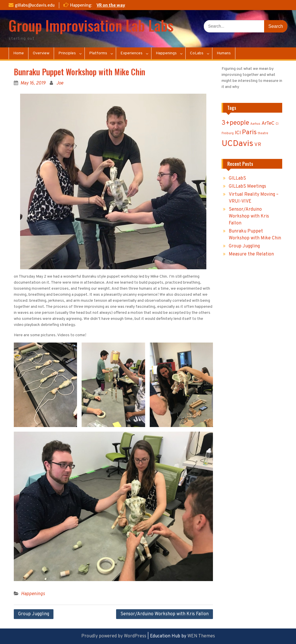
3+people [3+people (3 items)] (235, 123)
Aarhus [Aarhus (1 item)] (255, 124)
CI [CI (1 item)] (277, 124)
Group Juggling (34, 614)
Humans (224, 53)
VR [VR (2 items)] (258, 145)
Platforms (98, 53)
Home (19, 53)
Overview (41, 53)
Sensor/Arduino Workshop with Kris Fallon (165, 614)
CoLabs (197, 53)
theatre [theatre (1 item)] (263, 133)
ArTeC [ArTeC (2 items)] (268, 123)
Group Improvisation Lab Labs (91, 25)
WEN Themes (201, 636)
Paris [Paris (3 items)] (249, 133)
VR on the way (111, 5)
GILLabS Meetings (247, 187)
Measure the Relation (251, 254)
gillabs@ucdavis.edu (35, 5)
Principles (67, 53)
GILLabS (237, 178)
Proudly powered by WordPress (114, 636)
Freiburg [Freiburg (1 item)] (228, 133)
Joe (60, 83)
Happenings (166, 53)
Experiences (131, 53)
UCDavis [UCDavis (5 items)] (237, 144)
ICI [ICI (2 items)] (238, 133)
